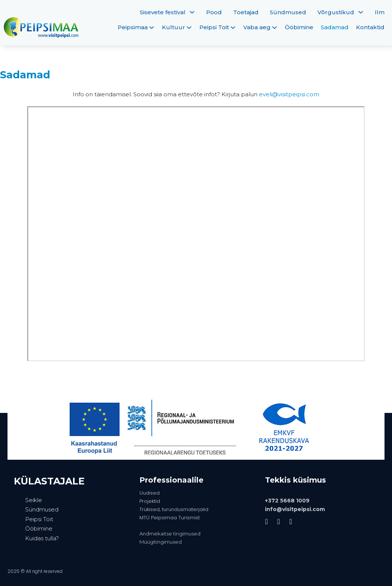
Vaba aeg (257, 27)
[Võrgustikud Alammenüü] (361, 12)
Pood (214, 12)
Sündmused (288, 12)
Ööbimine (299, 27)
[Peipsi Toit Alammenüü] (233, 28)
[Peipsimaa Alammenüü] (152, 28)
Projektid (150, 501)
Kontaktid (370, 27)
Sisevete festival (163, 12)
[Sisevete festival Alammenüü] (192, 12)
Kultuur (174, 27)
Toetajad (246, 12)
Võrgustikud (336, 12)
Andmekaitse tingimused (170, 534)
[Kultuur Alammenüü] (189, 28)
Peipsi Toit (214, 27)
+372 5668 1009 (287, 501)
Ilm (380, 12)
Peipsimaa (133, 27)
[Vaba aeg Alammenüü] (275, 28)
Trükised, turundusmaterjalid (174, 509)
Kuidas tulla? (42, 538)
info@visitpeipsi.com (295, 509)
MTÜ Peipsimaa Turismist (170, 518)
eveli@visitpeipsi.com (289, 94)
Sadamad (335, 27)
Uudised (150, 493)
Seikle (34, 500)
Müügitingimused (161, 542)
